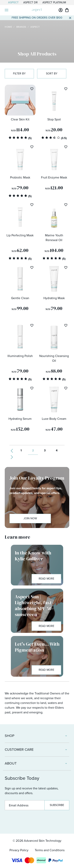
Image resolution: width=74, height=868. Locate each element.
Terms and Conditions (50, 850)
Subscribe (57, 805)
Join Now (30, 518)
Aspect (13, 2)
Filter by (19, 74)
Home (8, 27)
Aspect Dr (30, 2)
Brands (21, 27)
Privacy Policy (19, 850)
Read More (46, 579)
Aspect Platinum (54, 2)
